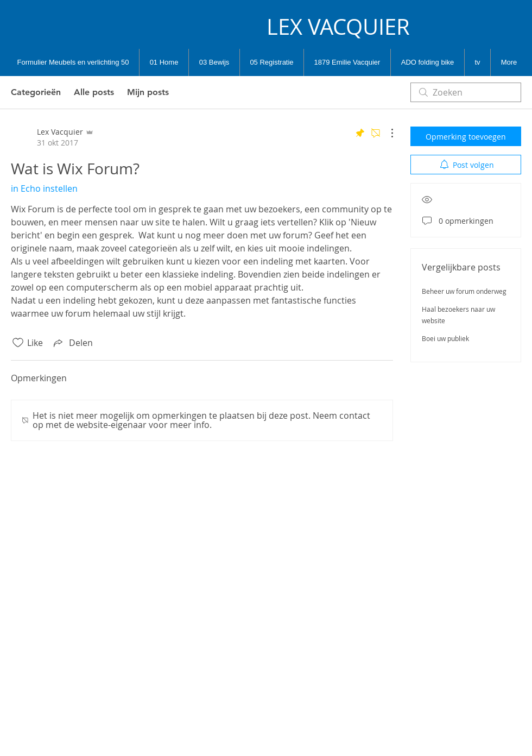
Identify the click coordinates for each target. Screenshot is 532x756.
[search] (466, 92)
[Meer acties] (387, 133)
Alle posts (94, 92)
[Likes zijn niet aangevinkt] (18, 343)
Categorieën (36, 92)
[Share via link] (72, 343)
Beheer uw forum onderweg (464, 291)
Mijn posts (148, 92)
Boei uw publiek (445, 338)
